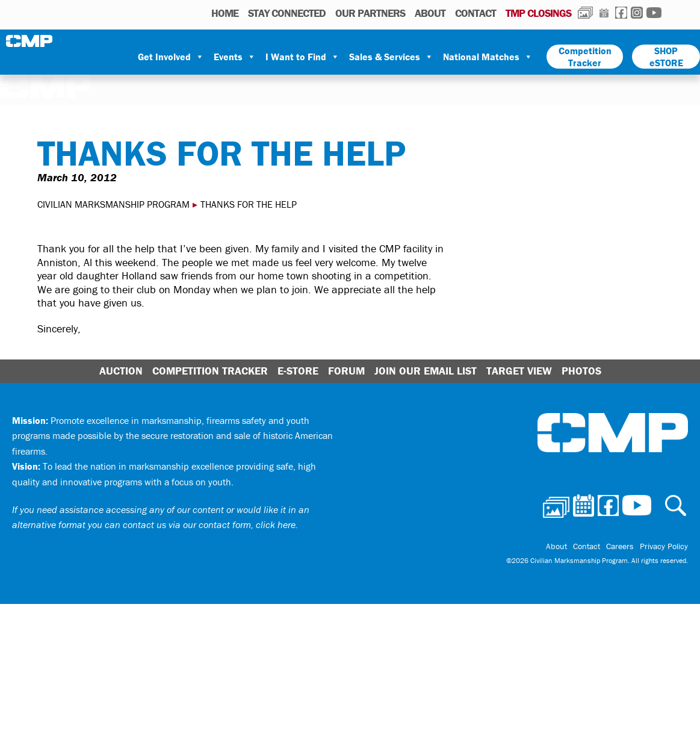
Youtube (654, 13)
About (430, 13)
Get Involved (171, 57)
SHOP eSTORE (666, 57)
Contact (475, 13)
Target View (519, 371)
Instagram (637, 13)
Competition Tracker (585, 57)
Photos (585, 13)
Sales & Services (391, 57)
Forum (346, 371)
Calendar (604, 13)
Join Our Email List (426, 371)
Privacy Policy (664, 546)
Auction (121, 371)
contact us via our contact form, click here (209, 524)
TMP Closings (538, 13)
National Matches (488, 57)
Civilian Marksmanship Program (30, 41)
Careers (620, 546)
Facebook (621, 13)
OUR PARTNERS (370, 13)
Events (235, 57)
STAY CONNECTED (287, 13)
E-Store (298, 371)
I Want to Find (302, 57)
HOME (225, 13)
